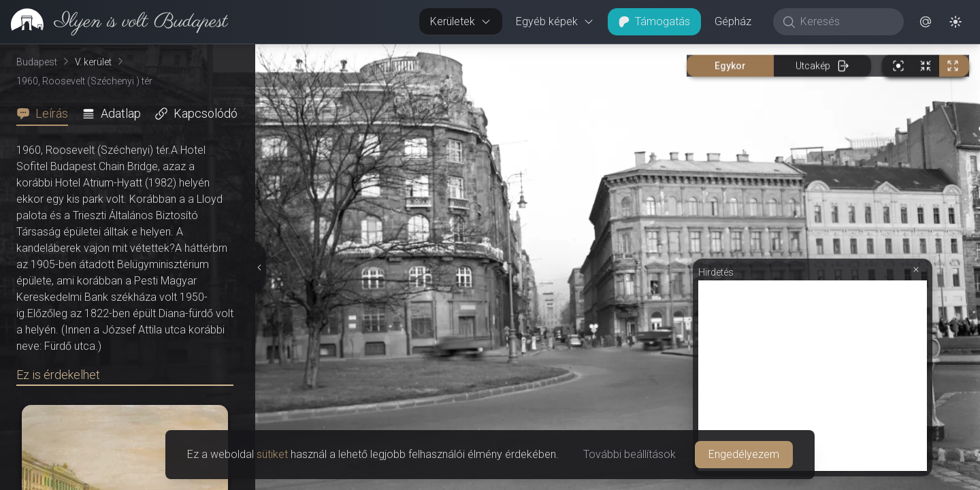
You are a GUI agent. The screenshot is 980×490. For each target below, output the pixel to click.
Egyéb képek (555, 21)
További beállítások (630, 454)
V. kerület (93, 62)
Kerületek (461, 21)
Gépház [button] (733, 21)
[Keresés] (846, 22)
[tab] (46, 114)
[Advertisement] (813, 376)
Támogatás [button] (654, 21)
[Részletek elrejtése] (259, 267)
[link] (114, 22)
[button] (926, 22)
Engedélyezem (744, 454)
